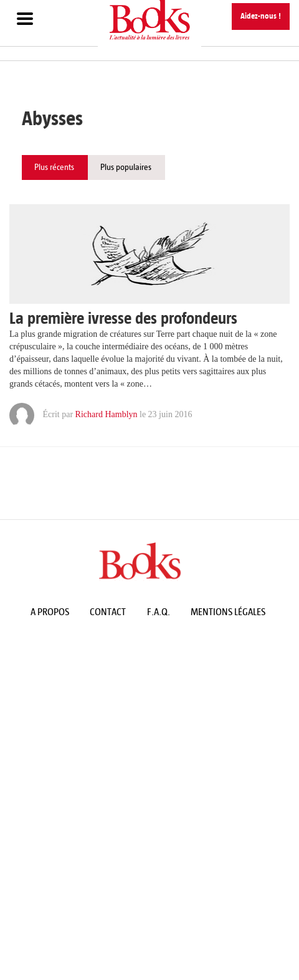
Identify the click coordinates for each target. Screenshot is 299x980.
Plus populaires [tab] (126, 167)
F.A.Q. (159, 612)
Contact (108, 612)
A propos (50, 612)
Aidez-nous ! (261, 16)
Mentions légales (228, 612)
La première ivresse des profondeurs (123, 319)
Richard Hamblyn (107, 414)
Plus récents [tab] (54, 167)
